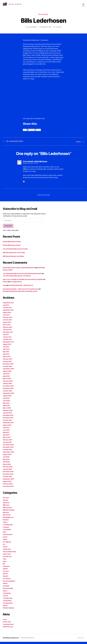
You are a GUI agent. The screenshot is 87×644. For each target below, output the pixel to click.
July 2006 (6, 459)
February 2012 (8, 329)
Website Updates (9, 610)
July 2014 (6, 307)
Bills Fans (6, 515)
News (5, 564)
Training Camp (8, 600)
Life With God (8, 559)
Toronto (6, 598)
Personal (6, 573)
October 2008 (8, 393)
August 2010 (7, 347)
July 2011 (6, 337)
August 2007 (8, 427)
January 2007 (8, 444)
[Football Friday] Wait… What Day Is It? (22, 288)
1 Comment (59, 29)
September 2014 (9, 305)
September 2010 (9, 344)
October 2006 (8, 452)
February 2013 (8, 320)
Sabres (5, 586)
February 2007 (8, 442)
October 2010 (8, 342)
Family (5, 542)
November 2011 (8, 334)
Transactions (7, 603)
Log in (5, 622)
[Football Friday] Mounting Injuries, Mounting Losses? (22, 293)
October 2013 (8, 310)
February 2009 (8, 383)
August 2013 (7, 315)
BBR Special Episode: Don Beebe (14, 258)
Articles (6, 502)
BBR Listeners (8, 510)
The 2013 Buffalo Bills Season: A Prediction (20, 278)
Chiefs (5, 524)
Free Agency (7, 544)
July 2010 (6, 349)
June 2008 (7, 403)
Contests (6, 529)
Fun (4, 546)
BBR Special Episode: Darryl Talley (15, 255)
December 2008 (9, 388)
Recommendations (9, 583)
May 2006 (6, 462)
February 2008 (8, 413)
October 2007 (8, 422)
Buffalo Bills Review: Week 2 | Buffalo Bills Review (21, 270)
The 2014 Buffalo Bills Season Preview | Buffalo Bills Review (24, 276)
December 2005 (9, 474)
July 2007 (6, 430)
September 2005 (9, 481)
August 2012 (7, 324)
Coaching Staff (8, 527)
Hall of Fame (7, 556)
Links (5, 561)
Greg (5, 288)
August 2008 (8, 398)
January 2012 (8, 332)
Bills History (7, 517)
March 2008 (7, 410)
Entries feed (7, 624)
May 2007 (6, 435)
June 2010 (7, 351)
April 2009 (7, 378)
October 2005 (8, 479)
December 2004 (9, 488)
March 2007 (7, 440)
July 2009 (6, 376)
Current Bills (7, 532)
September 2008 (9, 395)
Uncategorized (43, 17)
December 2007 (9, 417)
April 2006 (7, 464)
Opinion (6, 571)
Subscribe (8, 228)
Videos (5, 608)
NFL (4, 566)
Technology (7, 595)
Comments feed (9, 626)
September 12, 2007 (46, 29)
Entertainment (8, 537)
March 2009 (7, 381)
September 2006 (9, 454)
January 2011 (8, 339)
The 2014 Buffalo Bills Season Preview (17, 251)
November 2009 (9, 366)
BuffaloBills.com (9, 520)
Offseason (7, 568)
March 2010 (7, 359)
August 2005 (8, 484)
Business (6, 522)
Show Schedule (8, 591)
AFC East (6, 500)
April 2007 (7, 437)
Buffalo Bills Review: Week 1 (13, 247)
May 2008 (6, 405)
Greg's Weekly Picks (10, 554)
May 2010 (6, 354)
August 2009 (8, 373)
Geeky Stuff (7, 551)
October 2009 (8, 369)
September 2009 (9, 371)
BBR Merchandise (9, 512)
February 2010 (8, 361)
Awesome (6, 505)
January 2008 (8, 415)
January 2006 (8, 471)
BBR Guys (6, 507)
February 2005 (8, 486)
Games (5, 549)
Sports (5, 593)
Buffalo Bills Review (14, 640)
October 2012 (8, 322)
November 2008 (9, 391)
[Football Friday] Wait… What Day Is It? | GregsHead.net (23, 291)
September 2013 (9, 312)
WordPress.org (8, 629)
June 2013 (7, 317)
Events (5, 539)
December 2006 (9, 447)
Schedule (6, 588)
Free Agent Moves (26, 284)
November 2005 (9, 476)
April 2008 (7, 408)
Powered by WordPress (28, 640)
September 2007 (9, 425)
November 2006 (9, 449)
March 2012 (7, 327)
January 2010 (8, 364)
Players (6, 576)
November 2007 (9, 420)
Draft (5, 534)
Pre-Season (7, 581)
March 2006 (7, 466)
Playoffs (6, 578)
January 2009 (8, 386)
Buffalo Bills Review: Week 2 (13, 244)
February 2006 (8, 469)
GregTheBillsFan (33, 29)
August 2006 (8, 457)
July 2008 (6, 400)
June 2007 (7, 432)
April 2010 (7, 356)
